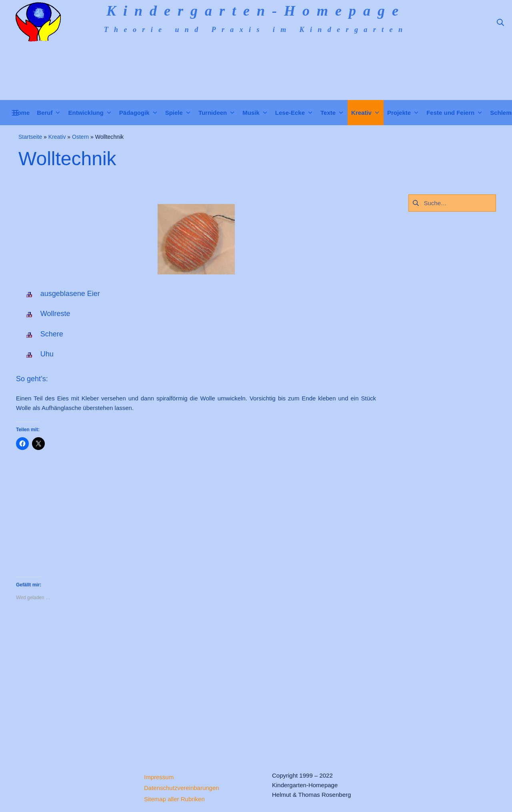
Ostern (80, 137)
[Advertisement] (196, 680)
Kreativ (57, 137)
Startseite (30, 137)
